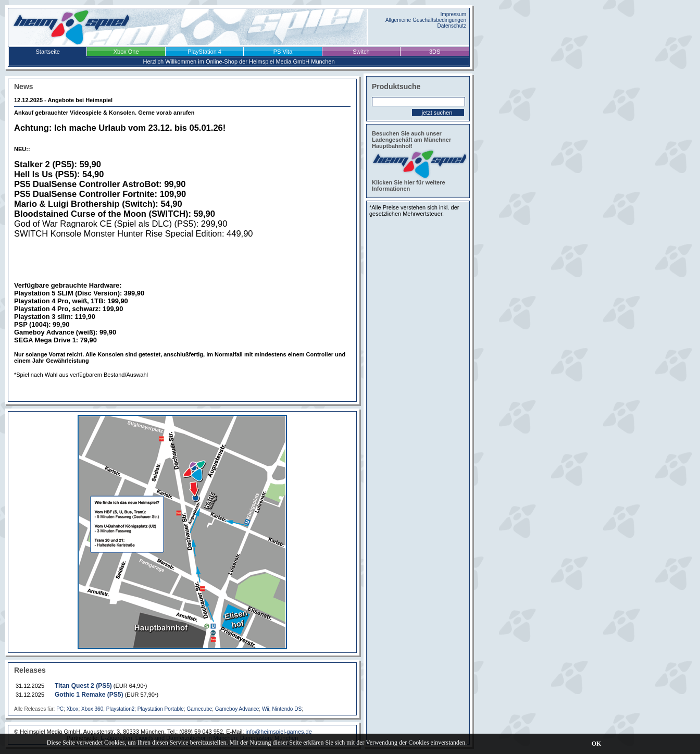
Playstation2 (120, 709)
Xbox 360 (92, 709)
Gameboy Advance (237, 709)
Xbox (73, 709)
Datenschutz (452, 26)
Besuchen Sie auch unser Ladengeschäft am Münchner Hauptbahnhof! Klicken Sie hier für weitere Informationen (418, 161)
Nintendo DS (287, 709)
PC (60, 709)
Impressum (453, 14)
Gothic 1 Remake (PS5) (89, 695)
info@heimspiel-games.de (278, 732)
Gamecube (199, 709)
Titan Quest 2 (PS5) (83, 686)
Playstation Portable (161, 709)
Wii (266, 709)
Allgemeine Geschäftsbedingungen (426, 20)
